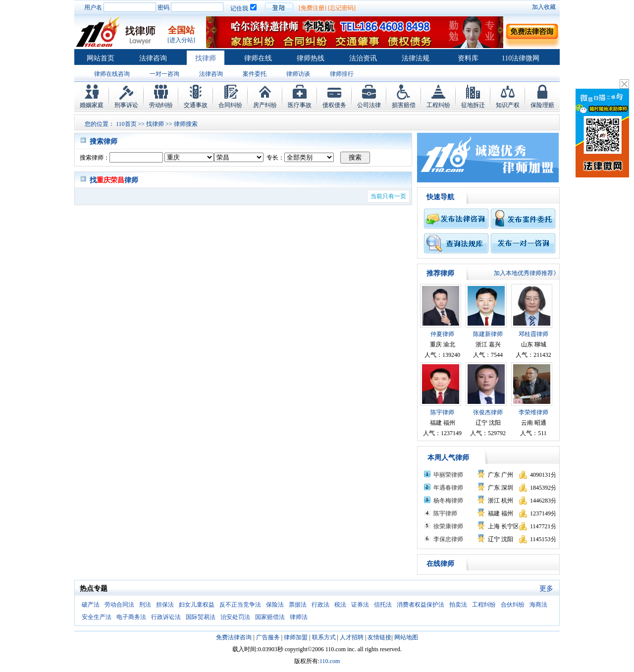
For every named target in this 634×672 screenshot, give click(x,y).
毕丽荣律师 (448, 475)
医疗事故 (300, 105)
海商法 (538, 605)
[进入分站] (181, 40)
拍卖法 (458, 605)
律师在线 (258, 58)
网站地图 (406, 637)
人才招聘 (352, 637)
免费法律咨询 (234, 637)
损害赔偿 (404, 105)
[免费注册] (313, 8)
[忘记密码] (342, 8)
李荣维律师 (533, 412)
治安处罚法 (235, 617)
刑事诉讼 (126, 105)
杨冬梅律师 (448, 501)
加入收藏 (544, 7)
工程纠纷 (438, 105)
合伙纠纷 (513, 605)
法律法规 (416, 58)
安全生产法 (97, 617)
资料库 (468, 58)
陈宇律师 (442, 412)
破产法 (91, 605)
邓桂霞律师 (533, 334)
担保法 (165, 605)
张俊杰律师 (488, 412)
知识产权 (508, 105)
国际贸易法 (201, 617)
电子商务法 (131, 617)
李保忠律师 (448, 539)
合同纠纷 (230, 105)
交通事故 (196, 105)
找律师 (206, 58)
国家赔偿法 (270, 617)
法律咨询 (153, 58)
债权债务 (334, 105)
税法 (340, 605)
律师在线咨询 (112, 74)
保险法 (275, 605)
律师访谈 (298, 74)
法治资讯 (363, 58)
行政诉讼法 (166, 617)
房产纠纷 (265, 105)
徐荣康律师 (448, 526)
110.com (330, 661)
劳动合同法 (119, 605)
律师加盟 (296, 637)
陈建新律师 (488, 334)
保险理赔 (542, 105)
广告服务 (268, 637)
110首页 (126, 124)
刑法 (145, 605)
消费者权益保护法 (421, 605)
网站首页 (101, 58)
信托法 (383, 605)
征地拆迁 (473, 105)
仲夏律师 (442, 334)
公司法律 (369, 105)
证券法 (360, 605)
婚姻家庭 (92, 105)
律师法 (299, 617)
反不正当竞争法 (240, 605)
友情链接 (379, 637)
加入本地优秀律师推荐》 (527, 273)
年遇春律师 (448, 488)
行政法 (320, 605)
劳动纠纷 (161, 105)
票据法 (298, 605)
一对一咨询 (164, 74)
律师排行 (342, 74)
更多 (546, 588)
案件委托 (255, 74)
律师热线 (311, 58)
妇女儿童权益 (197, 605)
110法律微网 (521, 58)
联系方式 (324, 637)
